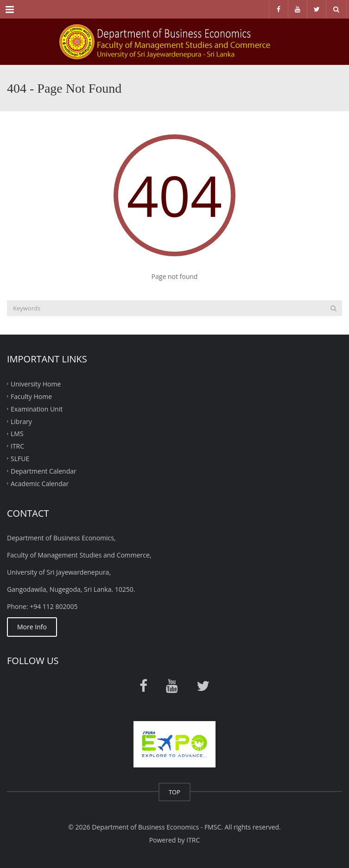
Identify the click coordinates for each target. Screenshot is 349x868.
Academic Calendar (40, 483)
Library (21, 421)
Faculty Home (31, 396)
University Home (36, 384)
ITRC (17, 446)
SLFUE (20, 459)
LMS (17, 434)
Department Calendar (44, 471)
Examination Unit (37, 409)
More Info (32, 627)
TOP (174, 792)
